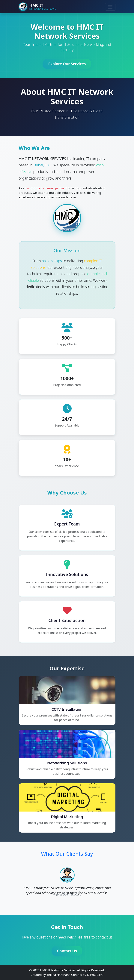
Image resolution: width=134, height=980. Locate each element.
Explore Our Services (67, 65)
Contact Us (67, 952)
